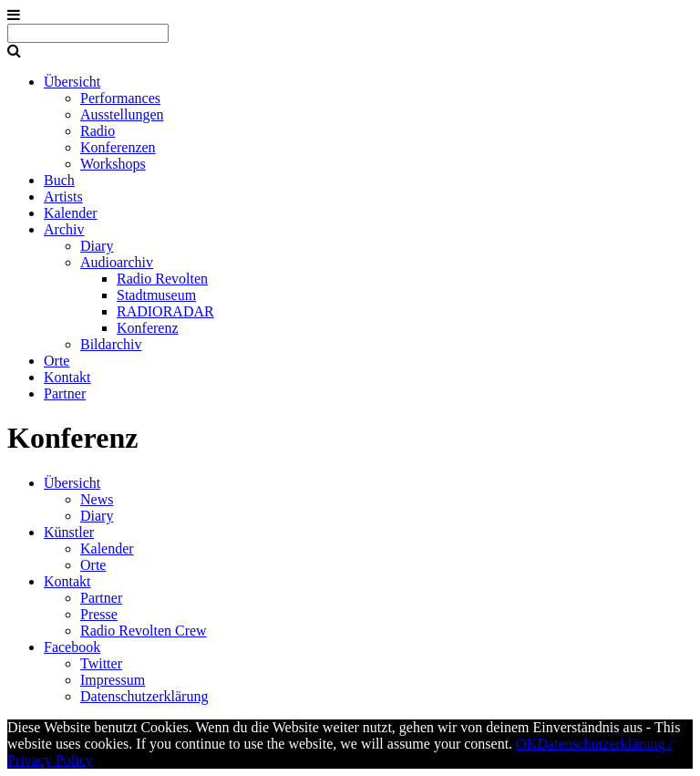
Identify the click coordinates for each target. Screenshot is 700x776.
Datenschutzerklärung (144, 696)
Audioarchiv (117, 262)
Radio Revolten (162, 279)
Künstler (69, 532)
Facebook (72, 647)
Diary (97, 246)
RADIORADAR (165, 311)
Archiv (64, 229)
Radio (98, 131)
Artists (63, 197)
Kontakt (67, 377)
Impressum (113, 680)
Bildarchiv (111, 344)
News (97, 499)
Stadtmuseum (156, 295)
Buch (59, 180)
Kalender (71, 213)
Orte (57, 361)
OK (526, 744)
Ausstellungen (122, 114)
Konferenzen (118, 147)
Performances (120, 98)
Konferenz (148, 328)
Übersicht (72, 82)
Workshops (113, 164)
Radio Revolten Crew (144, 631)
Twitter (101, 663)
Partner (65, 393)
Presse (99, 614)
